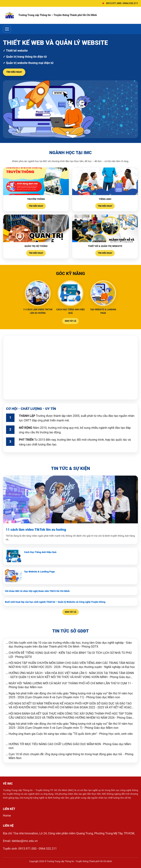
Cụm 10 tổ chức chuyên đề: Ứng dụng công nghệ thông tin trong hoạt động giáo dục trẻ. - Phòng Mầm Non (71, 756)
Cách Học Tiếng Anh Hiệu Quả (40, 552)
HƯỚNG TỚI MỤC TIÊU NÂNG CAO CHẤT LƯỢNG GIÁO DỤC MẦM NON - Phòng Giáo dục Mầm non (70, 746)
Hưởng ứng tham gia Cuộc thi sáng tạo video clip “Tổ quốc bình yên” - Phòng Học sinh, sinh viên (71, 734)
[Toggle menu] (7, 29)
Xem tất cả (70, 321)
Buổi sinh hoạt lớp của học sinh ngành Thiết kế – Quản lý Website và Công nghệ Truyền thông (55, 602)
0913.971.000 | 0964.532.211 (122, 3)
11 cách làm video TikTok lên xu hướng (36, 530)
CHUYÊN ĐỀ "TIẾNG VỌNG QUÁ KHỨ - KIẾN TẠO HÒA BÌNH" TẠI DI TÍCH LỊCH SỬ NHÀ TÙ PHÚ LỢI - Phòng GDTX (70, 655)
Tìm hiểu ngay (14, 72)
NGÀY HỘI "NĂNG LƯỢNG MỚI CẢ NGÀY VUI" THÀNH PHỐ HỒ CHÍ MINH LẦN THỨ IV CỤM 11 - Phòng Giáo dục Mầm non (71, 685)
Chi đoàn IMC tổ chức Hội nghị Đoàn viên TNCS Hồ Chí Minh (37, 591)
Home (7, 816)
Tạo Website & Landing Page (39, 572)
